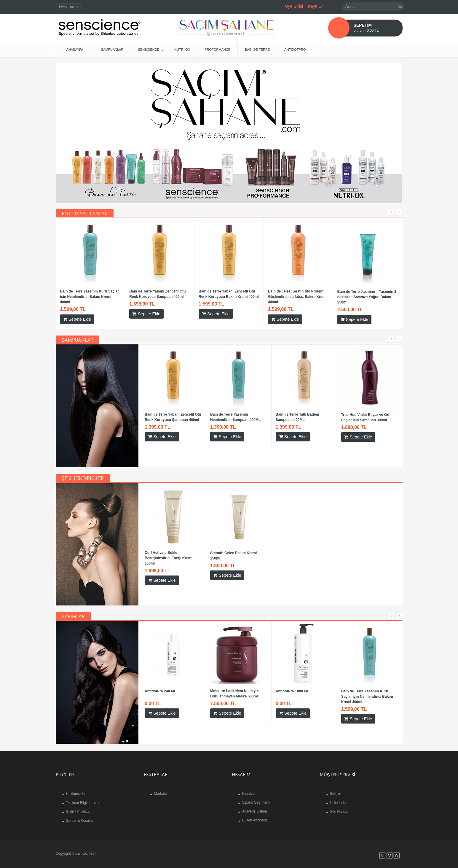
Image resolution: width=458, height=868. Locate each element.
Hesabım (249, 788)
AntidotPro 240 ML (160, 686)
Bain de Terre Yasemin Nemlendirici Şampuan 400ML (235, 412)
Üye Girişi (294, 6)
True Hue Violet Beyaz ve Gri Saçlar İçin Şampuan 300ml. (365, 412)
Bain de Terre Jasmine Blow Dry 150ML (62, 294)
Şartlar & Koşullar (80, 815)
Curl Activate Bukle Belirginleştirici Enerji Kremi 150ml (169, 553)
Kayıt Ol (315, 6)
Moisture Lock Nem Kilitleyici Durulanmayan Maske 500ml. (129, 294)
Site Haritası (340, 806)
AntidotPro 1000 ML (190, 292)
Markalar (161, 788)
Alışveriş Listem (255, 806)
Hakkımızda (75, 788)
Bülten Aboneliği (255, 815)
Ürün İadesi (339, 797)
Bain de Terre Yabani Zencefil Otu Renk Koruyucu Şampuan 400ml (173, 412)
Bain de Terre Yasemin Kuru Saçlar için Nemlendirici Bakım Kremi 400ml (342, 297)
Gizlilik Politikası (79, 806)
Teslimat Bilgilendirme (83, 797)
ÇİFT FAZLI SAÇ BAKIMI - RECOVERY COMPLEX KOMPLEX (272, 294)
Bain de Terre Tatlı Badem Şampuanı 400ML (297, 412)
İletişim (336, 788)
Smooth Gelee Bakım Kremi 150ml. (233, 550)
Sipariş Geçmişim (256, 797)
